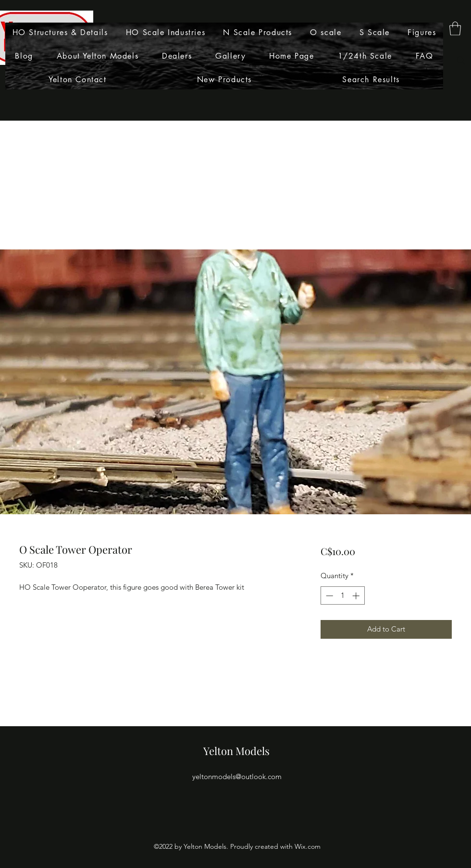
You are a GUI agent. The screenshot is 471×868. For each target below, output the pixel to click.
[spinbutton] (342, 596)
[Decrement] (328, 596)
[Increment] (357, 596)
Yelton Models (236, 751)
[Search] (461, 61)
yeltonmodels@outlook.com (237, 776)
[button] (455, 29)
